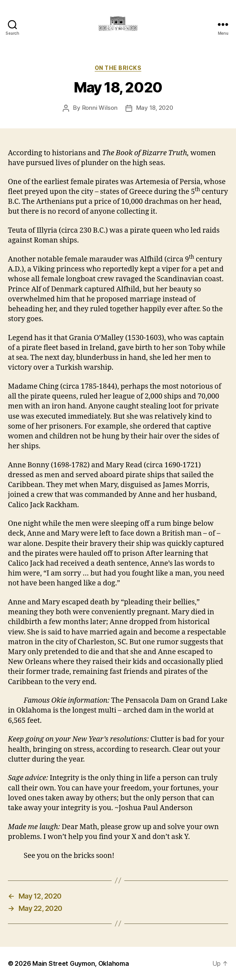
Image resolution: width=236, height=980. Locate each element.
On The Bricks (118, 68)
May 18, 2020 (155, 108)
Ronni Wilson (100, 108)
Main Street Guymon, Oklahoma (81, 963)
